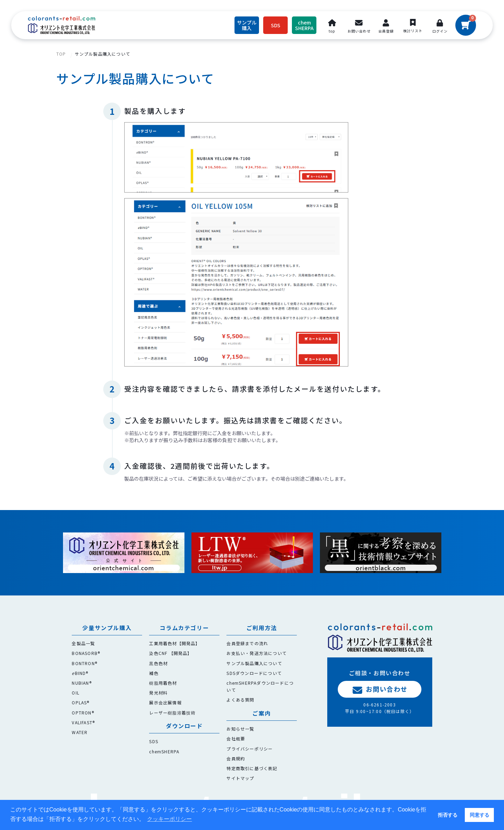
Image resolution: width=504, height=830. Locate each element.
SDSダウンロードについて (254, 673)
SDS (154, 741)
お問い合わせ (380, 689)
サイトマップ (240, 778)
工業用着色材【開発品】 (174, 643)
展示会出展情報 (165, 702)
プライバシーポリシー (250, 749)
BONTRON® (85, 663)
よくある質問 (240, 700)
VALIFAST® (83, 722)
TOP (61, 54)
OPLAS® (80, 702)
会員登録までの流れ (247, 643)
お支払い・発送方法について (257, 653)
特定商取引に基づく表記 (252, 768)
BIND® (80, 673)
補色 (154, 673)
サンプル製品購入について (103, 54)
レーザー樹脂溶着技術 (172, 713)
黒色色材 (158, 663)
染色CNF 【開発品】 (170, 653)
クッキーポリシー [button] (169, 819)
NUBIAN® (82, 683)
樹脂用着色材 (163, 683)
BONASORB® (86, 653)
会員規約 (236, 758)
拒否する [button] (448, 815)
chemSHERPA (164, 751)
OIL (76, 693)
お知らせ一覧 (240, 729)
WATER (80, 732)
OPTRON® (83, 713)
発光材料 (158, 693)
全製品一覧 (83, 643)
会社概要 (236, 738)
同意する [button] (479, 815)
